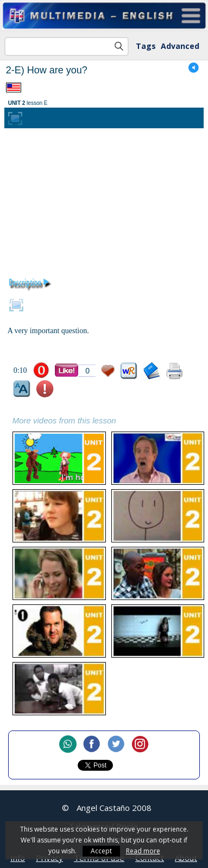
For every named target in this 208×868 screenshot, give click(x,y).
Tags (146, 46)
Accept (101, 851)
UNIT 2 (17, 103)
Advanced (180, 46)
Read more (143, 851)
